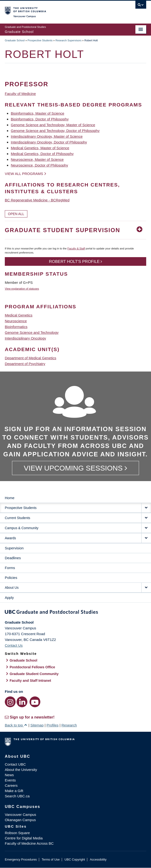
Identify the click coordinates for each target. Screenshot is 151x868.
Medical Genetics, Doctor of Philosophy (42, 154)
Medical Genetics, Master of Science (40, 148)
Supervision (14, 548)
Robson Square (17, 833)
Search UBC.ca (17, 796)
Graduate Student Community (34, 674)
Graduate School (15, 40)
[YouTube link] (35, 702)
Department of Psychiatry (25, 364)
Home (10, 498)
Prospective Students (40, 40)
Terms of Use (51, 859)
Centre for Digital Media (24, 838)
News (9, 775)
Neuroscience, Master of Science (37, 159)
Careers (11, 785)
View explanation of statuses (22, 289)
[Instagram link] (10, 702)
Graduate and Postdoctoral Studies (75, 613)
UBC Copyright (75, 859)
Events (10, 780)
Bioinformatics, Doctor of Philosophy (40, 119)
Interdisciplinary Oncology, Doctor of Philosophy (49, 142)
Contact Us (14, 645)
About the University (21, 770)
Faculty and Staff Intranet (30, 681)
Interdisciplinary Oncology (25, 338)
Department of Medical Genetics (30, 358)
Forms (10, 568)
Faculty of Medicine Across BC (29, 843)
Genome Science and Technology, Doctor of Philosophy (55, 131)
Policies (11, 578)
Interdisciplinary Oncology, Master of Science (47, 136)
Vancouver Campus (21, 815)
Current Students (18, 518)
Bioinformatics (16, 327)
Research (69, 725)
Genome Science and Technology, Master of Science (53, 125)
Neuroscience (16, 321)
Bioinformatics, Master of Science (38, 113)
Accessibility (98, 859)
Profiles (53, 725)
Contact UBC (15, 764)
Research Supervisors (68, 40)
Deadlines (13, 558)
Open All (16, 214)
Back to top (16, 725)
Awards (10, 538)
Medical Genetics (19, 315)
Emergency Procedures (21, 859)
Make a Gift (14, 791)
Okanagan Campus (20, 820)
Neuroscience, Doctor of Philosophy (39, 165)
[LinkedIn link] (22, 702)
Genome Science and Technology (32, 332)
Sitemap (37, 725)
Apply (9, 598)
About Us (12, 588)
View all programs (24, 174)
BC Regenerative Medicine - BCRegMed (37, 200)
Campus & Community (22, 528)
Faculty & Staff (76, 248)
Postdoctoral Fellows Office (32, 667)
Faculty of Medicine (20, 94)
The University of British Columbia (54, 10)
